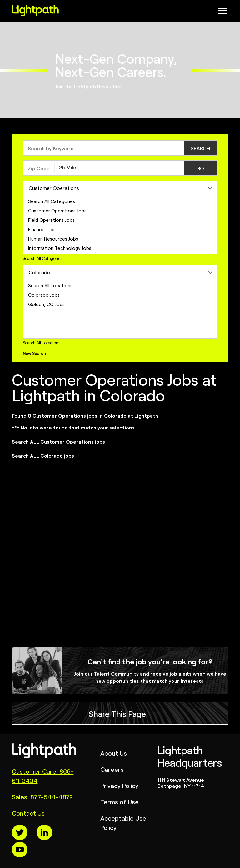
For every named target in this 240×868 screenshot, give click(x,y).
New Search (34, 353)
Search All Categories (52, 201)
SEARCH (200, 148)
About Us (114, 753)
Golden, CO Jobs (46, 304)
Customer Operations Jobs (57, 210)
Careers (112, 769)
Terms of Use (120, 802)
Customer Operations (54, 188)
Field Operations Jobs (51, 220)
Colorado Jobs (44, 295)
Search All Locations (50, 285)
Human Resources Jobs (53, 238)
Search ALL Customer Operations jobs (58, 441)
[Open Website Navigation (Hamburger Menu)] (224, 12)
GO (200, 168)
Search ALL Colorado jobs (43, 455)
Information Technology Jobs (60, 248)
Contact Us (28, 813)
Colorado (40, 272)
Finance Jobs (42, 229)
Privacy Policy (119, 785)
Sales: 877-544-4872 (42, 797)
